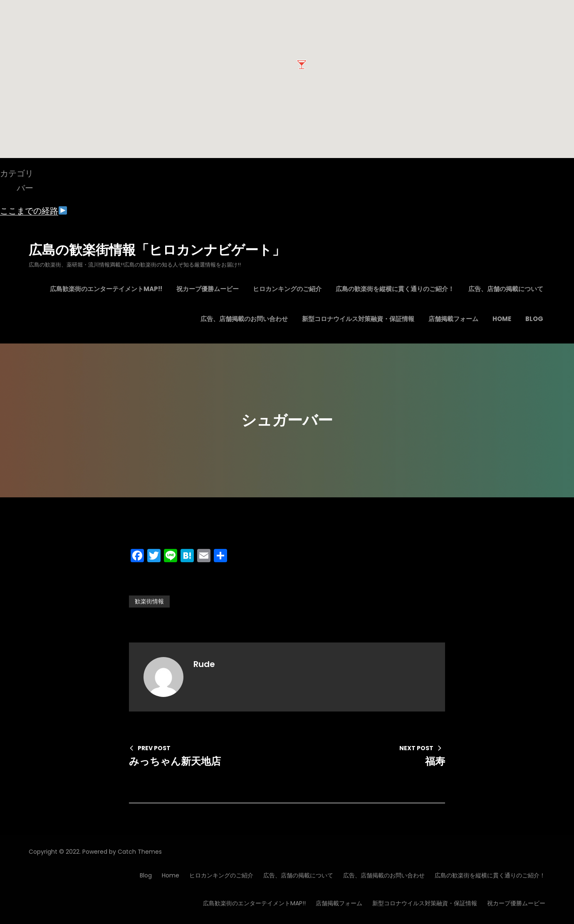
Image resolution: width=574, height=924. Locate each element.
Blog (146, 875)
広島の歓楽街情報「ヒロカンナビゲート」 (157, 250)
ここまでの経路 (33, 211)
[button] (302, 64)
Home (171, 875)
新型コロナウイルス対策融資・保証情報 (425, 903)
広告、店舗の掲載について (298, 875)
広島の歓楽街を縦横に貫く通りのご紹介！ (490, 875)
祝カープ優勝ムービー (516, 903)
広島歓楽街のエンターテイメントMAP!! (254, 903)
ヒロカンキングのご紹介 (221, 875)
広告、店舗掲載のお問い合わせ (384, 875)
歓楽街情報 (149, 601)
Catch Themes (140, 852)
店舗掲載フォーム (339, 903)
